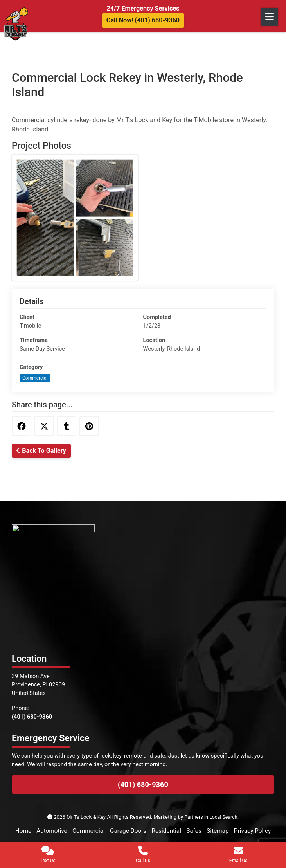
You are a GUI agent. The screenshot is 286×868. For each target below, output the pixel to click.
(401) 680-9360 (143, 784)
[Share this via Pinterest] (90, 426)
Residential (190, 831)
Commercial (35, 378)
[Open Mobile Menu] (269, 17)
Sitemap (243, 831)
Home (40, 831)
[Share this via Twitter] (44, 426)
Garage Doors (149, 831)
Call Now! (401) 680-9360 (143, 20)
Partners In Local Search (211, 817)
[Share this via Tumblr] (67, 426)
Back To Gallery (41, 451)
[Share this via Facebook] (22, 426)
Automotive (70, 831)
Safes (219, 831)
